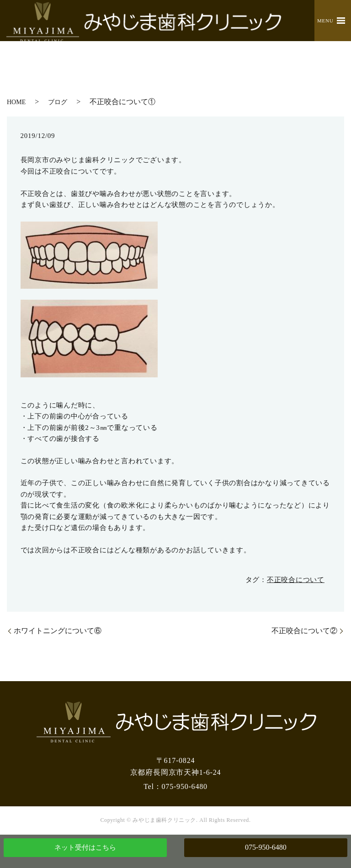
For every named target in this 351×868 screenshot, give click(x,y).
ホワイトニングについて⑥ (58, 631)
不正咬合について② (304, 631)
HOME (16, 102)
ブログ (58, 102)
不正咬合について (296, 580)
